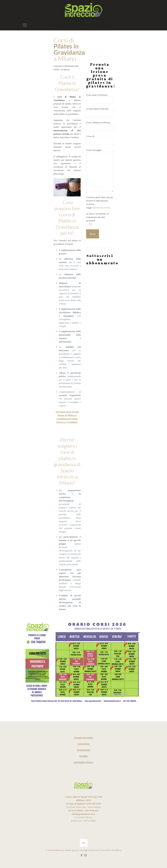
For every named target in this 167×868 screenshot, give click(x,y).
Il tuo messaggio (100, 170)
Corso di (100, 140)
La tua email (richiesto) (100, 112)
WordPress (117, 850)
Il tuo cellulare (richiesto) (100, 126)
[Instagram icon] (85, 855)
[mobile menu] (25, 25)
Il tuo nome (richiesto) (100, 99)
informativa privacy (101, 208)
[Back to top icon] (84, 843)
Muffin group (71, 850)
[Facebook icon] (82, 855)
